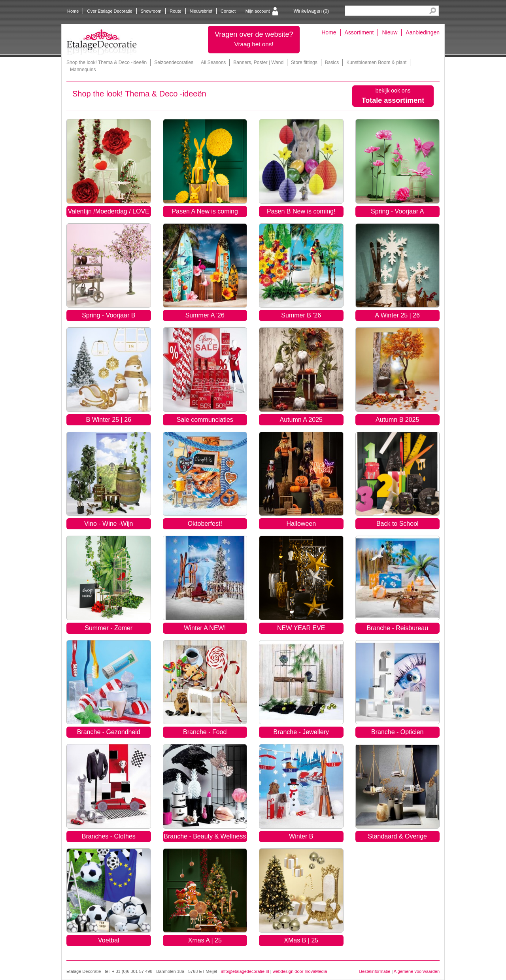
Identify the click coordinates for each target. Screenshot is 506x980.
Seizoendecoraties (174, 62)
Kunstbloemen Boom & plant (376, 62)
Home (73, 11)
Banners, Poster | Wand (258, 62)
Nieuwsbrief (201, 11)
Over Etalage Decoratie (110, 11)
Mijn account (258, 11)
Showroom (151, 11)
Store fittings (304, 62)
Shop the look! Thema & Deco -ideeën (107, 62)
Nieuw (390, 32)
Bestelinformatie (375, 971)
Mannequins (83, 70)
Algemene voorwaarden (417, 971)
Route (175, 11)
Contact (228, 11)
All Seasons (213, 62)
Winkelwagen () (311, 11)
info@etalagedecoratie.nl (245, 971)
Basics (332, 62)
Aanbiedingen (423, 32)
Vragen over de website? (254, 39)
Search (433, 11)
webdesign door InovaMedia (300, 971)
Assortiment (359, 32)
